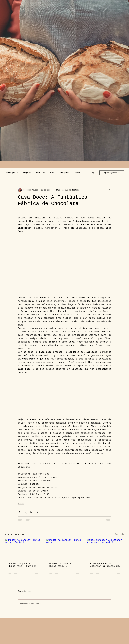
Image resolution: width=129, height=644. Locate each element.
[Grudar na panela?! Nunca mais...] (65, 549)
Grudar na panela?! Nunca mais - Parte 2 (22, 565)
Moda (52, 173)
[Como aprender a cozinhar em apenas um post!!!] (105, 549)
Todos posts (12, 173)
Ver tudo (119, 534)
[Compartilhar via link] (38, 512)
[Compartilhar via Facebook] (19, 512)
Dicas (21, 504)
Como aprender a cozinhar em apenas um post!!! (104, 565)
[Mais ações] (110, 190)
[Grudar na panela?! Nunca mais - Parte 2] (24, 549)
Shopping (64, 173)
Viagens (27, 173)
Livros (77, 173)
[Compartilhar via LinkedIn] (31, 512)
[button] (93, 173)
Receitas (40, 173)
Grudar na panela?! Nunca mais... (62, 565)
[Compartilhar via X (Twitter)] (25, 512)
